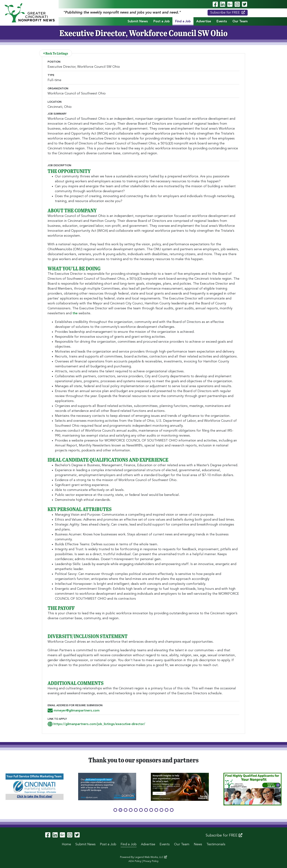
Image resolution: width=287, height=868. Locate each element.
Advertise (204, 21)
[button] (115, 810)
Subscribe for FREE (228, 12)
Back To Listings (56, 53)
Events (222, 21)
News (198, 844)
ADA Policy (135, 861)
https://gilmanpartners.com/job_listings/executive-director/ (96, 724)
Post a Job (162, 21)
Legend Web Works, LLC (151, 857)
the (75, 313)
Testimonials (216, 844)
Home (66, 844)
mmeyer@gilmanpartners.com (74, 711)
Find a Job (183, 21)
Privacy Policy (151, 861)
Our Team (240, 21)
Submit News (138, 21)
